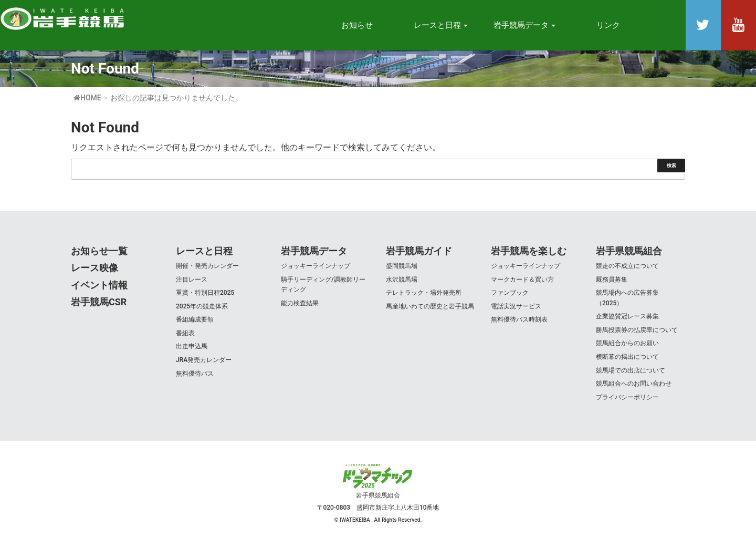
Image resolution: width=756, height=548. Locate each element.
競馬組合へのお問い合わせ (634, 384)
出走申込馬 (192, 346)
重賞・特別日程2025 (205, 293)
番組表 (185, 333)
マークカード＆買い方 (522, 280)
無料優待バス (195, 374)
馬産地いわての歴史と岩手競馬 (430, 306)
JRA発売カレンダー (204, 360)
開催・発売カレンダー (207, 266)
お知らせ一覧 (99, 251)
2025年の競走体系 (202, 306)
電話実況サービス (516, 306)
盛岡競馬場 (402, 266)
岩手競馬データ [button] (525, 25)
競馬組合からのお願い (627, 343)
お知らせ (357, 25)
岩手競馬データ (314, 251)
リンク (608, 25)
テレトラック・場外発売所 (424, 293)
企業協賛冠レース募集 (627, 316)
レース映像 (94, 268)
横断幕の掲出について (627, 357)
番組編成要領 (195, 319)
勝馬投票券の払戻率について (637, 330)
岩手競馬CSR (99, 302)
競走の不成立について (627, 266)
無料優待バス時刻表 (519, 319)
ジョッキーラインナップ (316, 266)
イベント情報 (99, 285)
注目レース (192, 280)
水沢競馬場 (402, 280)
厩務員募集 (612, 280)
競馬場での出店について (631, 370)
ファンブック (510, 293)
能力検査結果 (300, 303)
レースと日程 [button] (441, 25)
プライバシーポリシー (627, 397)
